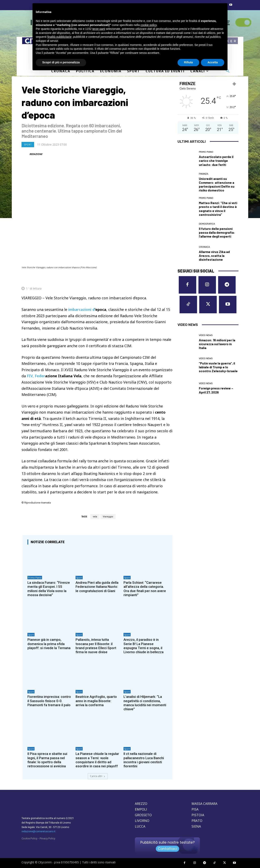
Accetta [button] (213, 62)
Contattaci (167, 849)
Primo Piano (35, 578)
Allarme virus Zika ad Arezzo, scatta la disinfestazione (214, 256)
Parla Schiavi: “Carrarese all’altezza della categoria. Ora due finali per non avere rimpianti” (145, 589)
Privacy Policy (47, 838)
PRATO (197, 821)
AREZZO (141, 804)
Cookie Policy (29, 838)
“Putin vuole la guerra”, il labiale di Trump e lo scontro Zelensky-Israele (218, 367)
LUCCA (140, 826)
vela (95, 517)
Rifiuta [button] (188, 62)
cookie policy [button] (149, 25)
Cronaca (204, 247)
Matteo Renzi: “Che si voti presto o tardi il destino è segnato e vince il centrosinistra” (218, 209)
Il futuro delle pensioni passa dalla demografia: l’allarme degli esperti (217, 232)
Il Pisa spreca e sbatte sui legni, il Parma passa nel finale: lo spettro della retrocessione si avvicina (47, 760)
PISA (195, 809)
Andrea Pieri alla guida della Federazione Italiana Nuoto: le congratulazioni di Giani (97, 587)
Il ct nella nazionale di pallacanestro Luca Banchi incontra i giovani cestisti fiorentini (144, 760)
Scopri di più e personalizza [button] (61, 62)
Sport (28, 145)
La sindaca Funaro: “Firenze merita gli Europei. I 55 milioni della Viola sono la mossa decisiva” (49, 589)
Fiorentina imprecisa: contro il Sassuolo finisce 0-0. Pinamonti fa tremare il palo (49, 701)
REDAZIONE (36, 154)
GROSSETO (143, 815)
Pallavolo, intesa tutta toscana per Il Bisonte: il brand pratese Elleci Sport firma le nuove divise (96, 646)
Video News (206, 335)
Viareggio (108, 517)
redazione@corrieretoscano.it (38, 831)
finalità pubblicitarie (59, 37)
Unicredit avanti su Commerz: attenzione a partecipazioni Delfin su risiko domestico (217, 184)
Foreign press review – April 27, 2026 (216, 390)
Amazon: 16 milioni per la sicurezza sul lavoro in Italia (217, 344)
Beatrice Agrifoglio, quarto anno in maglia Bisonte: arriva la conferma (96, 701)
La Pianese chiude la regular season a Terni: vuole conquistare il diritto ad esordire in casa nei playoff (97, 760)
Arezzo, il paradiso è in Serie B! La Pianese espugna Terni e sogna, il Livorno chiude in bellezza (144, 646)
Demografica (207, 224)
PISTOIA (198, 815)
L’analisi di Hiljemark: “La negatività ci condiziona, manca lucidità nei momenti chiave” (145, 703)
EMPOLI (141, 809)
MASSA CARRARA (204, 804)
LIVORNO (142, 821)
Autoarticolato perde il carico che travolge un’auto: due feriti (216, 161)
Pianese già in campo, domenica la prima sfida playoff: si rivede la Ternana (49, 644)
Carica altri (98, 776)
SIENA (196, 826)
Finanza (204, 174)
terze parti (99, 29)
